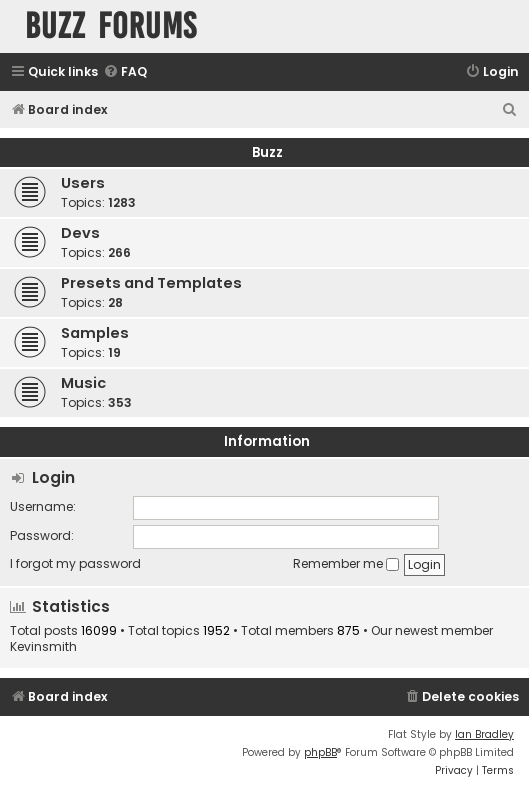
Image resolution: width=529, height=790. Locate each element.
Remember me (346, 563)
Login (53, 477)
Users (83, 183)
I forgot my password (75, 563)
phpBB (320, 752)
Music (83, 383)
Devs (80, 233)
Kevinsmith (43, 647)
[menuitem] (125, 72)
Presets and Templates (151, 283)
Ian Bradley (484, 734)
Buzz (267, 152)
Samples (95, 333)
